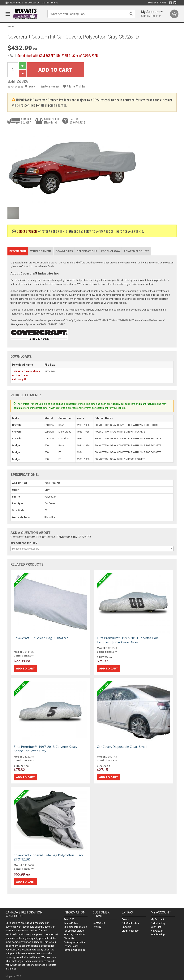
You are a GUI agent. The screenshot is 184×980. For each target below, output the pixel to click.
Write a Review (50, 86)
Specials (126, 927)
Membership (158, 935)
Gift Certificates (130, 923)
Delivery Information (75, 942)
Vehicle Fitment (41, 251)
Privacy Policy (71, 946)
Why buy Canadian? (74, 935)
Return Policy (71, 923)
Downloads (64, 251)
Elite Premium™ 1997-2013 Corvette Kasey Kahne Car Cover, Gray (45, 749)
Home (11, 26)
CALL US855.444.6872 (77, 121)
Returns (97, 927)
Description (18, 251)
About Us (69, 938)
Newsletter (157, 931)
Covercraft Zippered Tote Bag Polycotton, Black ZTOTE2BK (49, 857)
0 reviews (31, 86)
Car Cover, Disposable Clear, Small (122, 747)
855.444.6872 (14, 3)
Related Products (137, 251)
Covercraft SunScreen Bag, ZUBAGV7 (41, 638)
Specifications (87, 251)
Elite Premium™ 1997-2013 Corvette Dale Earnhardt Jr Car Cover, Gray (128, 640)
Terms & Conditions (74, 950)
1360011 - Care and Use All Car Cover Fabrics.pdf (26, 375)
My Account (157, 919)
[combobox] (92, 549)
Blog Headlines (130, 931)
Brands (126, 919)
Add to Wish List (75, 86)
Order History (158, 923)
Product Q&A (111, 251)
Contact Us (32, 3)
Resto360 (69, 919)
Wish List (156, 927)
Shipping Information (75, 927)
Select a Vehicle (27, 231)
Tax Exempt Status (74, 931)
